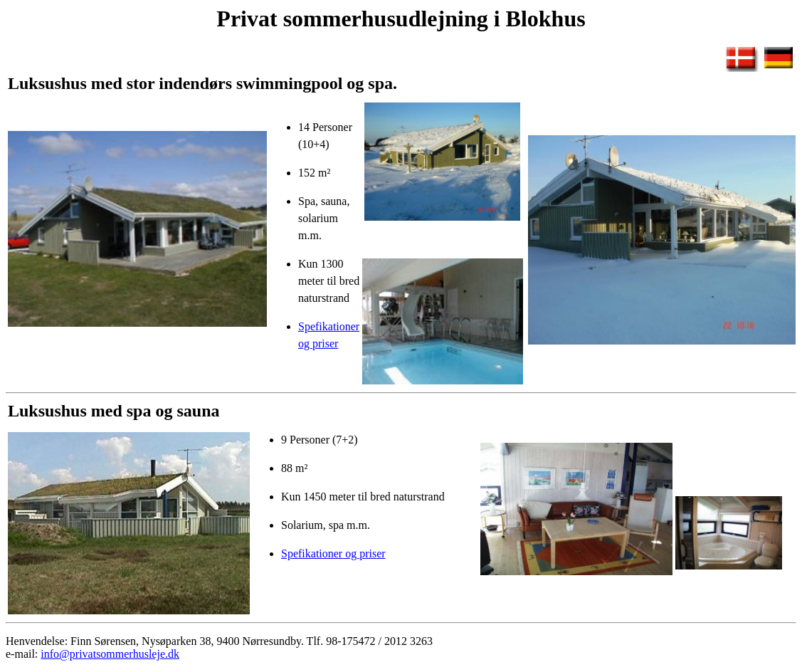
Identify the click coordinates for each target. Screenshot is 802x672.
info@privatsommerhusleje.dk (110, 654)
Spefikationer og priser (333, 553)
